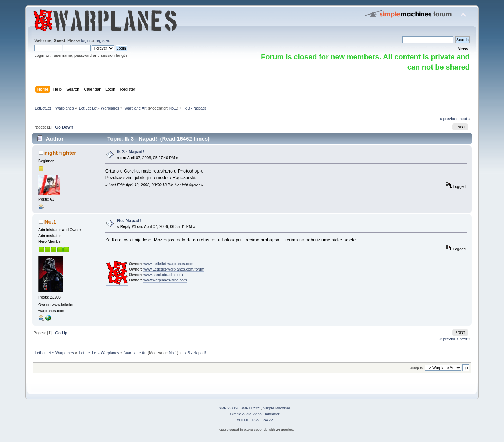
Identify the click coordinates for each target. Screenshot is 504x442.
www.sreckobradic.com (163, 275)
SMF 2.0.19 (228, 408)
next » (465, 119)
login (85, 40)
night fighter (60, 153)
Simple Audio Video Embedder (255, 414)
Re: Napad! (129, 221)
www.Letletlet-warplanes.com (168, 264)
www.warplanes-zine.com (165, 280)
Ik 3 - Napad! (130, 152)
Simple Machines (277, 408)
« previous (449, 119)
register (102, 40)
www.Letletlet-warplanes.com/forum (174, 269)
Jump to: (417, 368)
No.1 (173, 108)
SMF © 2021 (251, 408)
